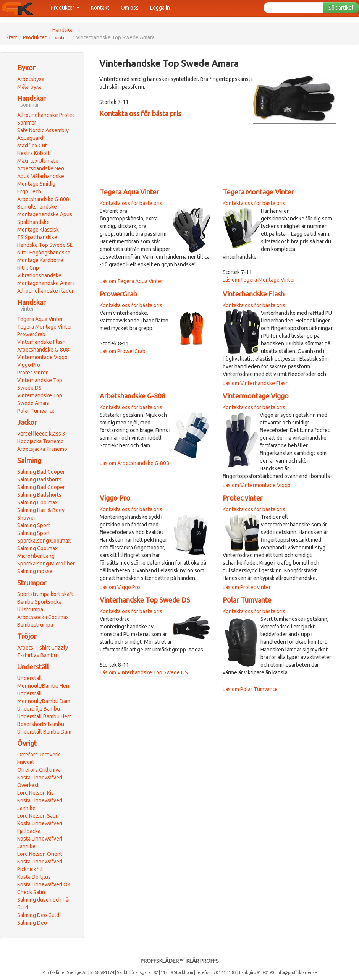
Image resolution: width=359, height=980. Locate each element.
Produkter (65, 8)
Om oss (130, 8)
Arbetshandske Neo (41, 168)
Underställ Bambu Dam (44, 732)
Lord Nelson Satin (38, 816)
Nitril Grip (28, 268)
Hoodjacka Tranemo (40, 441)
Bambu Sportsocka (39, 602)
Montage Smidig (36, 184)
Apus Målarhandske (41, 176)
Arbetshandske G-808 (43, 199)
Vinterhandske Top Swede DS (145, 600)
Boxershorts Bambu (41, 724)
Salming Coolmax (37, 502)
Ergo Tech (29, 191)
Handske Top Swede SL (45, 245)
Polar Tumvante (36, 411)
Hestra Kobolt (33, 153)
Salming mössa (35, 571)
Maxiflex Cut (32, 146)
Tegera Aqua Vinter (40, 319)
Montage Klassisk (38, 230)
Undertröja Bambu (39, 709)
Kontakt (100, 8)
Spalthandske (33, 222)
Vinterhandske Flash (41, 342)
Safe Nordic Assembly (43, 130)
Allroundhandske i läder (45, 291)
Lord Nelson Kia (36, 793)
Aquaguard (30, 138)
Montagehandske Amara (46, 283)
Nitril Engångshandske (44, 253)
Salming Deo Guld (38, 915)
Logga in (160, 8)
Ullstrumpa (30, 609)
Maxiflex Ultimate (38, 161)
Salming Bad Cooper (41, 472)
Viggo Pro (29, 365)
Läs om (108, 281)
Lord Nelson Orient (40, 854)
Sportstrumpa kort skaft (45, 594)
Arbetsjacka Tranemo (42, 449)
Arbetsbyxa (31, 79)
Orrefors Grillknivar (40, 770)
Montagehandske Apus (45, 214)
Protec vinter (32, 373)
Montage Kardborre (40, 260)
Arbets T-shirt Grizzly (43, 648)
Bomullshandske (37, 207)
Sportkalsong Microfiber (46, 564)
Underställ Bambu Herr (44, 716)
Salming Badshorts (39, 479)
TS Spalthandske (37, 237)
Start (11, 37)
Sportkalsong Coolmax (44, 541)
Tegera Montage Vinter (45, 327)
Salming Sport (34, 525)
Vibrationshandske (39, 275)
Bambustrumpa (35, 625)
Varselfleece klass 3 (41, 434)
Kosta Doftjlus (34, 877)
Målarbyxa (29, 87)
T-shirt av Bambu (37, 655)
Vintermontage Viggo (42, 357)
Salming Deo (32, 923)
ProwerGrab (31, 334)
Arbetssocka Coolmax (43, 617)
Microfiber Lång (36, 556)
